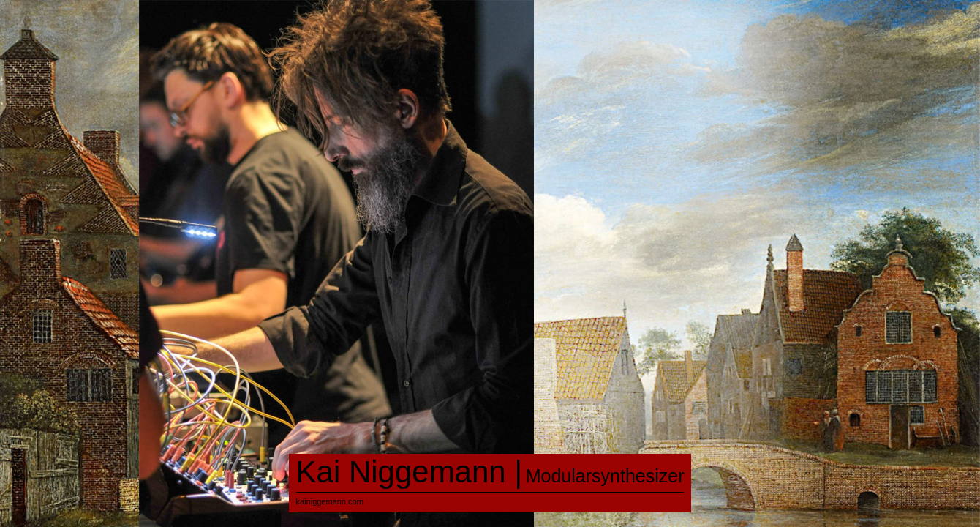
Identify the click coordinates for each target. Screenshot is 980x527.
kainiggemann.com (330, 501)
